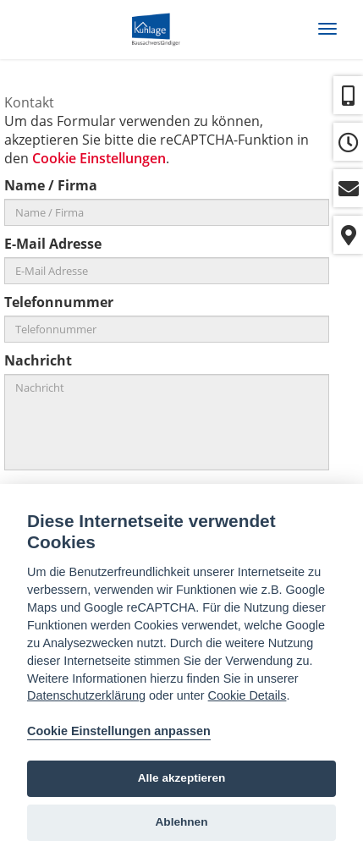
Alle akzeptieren (182, 778)
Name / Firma (51, 185)
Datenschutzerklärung (86, 695)
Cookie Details (247, 695)
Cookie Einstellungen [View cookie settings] (99, 158)
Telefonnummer (59, 302)
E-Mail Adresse (53, 244)
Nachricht (38, 360)
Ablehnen (182, 822)
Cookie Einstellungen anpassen (119, 731)
